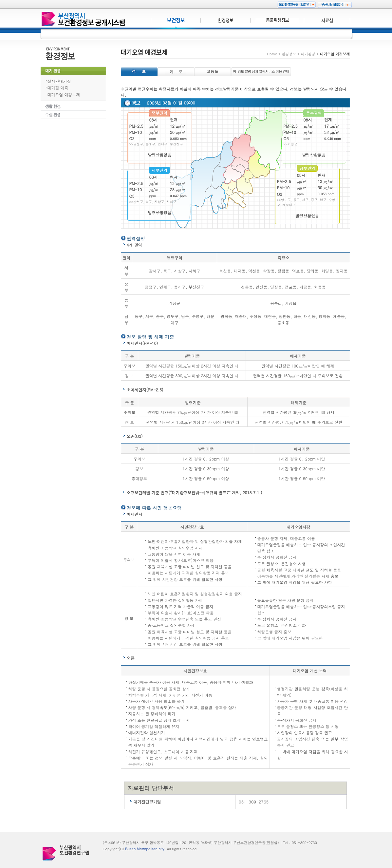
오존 (131, 658)
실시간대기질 (59, 81)
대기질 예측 (58, 88)
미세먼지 (135, 514)
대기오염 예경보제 (64, 94)
